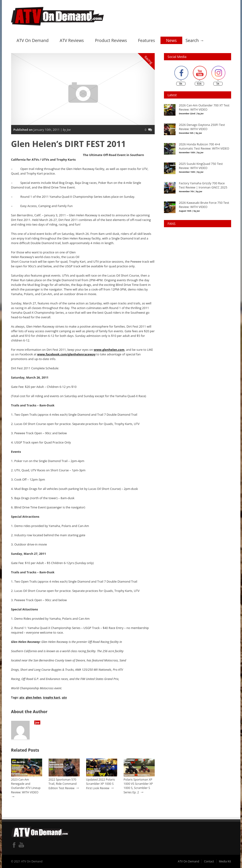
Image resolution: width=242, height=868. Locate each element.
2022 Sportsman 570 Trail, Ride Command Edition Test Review (63, 784)
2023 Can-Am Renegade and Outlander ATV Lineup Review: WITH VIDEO (26, 786)
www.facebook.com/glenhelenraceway (66, 354)
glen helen (33, 697)
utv (64, 697)
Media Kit (225, 861)
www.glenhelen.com (109, 349)
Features (146, 40)
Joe (37, 722)
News (171, 40)
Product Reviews (111, 40)
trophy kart (52, 697)
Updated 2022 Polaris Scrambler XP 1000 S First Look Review (101, 784)
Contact (209, 861)
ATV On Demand (33, 40)
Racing (148, 60)
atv (22, 697)
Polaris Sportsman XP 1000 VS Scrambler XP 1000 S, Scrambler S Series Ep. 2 (138, 786)
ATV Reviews (72, 40)
